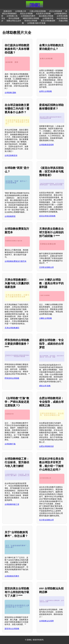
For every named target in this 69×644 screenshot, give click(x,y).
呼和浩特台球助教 (12, 378)
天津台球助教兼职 (12, 328)
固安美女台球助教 (12, 629)
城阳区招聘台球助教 (31, 18)
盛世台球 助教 (45, 386)
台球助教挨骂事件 (28, 16)
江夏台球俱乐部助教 (38, 11)
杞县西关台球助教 (43, 14)
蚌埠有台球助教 (31, 21)
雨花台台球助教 (26, 14)
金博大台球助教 (46, 91)
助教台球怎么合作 (14, 21)
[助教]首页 (8, 11)
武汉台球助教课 (56, 11)
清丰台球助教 (14, 18)
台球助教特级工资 (12, 504)
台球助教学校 (48, 18)
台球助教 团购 (10, 93)
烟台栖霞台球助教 (46, 16)
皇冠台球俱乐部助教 (47, 216)
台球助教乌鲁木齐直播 (36, 23)
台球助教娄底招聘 (46, 145)
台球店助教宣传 (11, 155)
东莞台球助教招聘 (48, 21)
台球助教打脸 (10, 444)
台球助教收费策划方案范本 (16, 261)
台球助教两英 (10, 216)
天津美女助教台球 (46, 267)
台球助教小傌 (12, 16)
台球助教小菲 (21, 11)
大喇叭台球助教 (46, 318)
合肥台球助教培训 (46, 446)
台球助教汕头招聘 (46, 621)
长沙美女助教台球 (46, 520)
